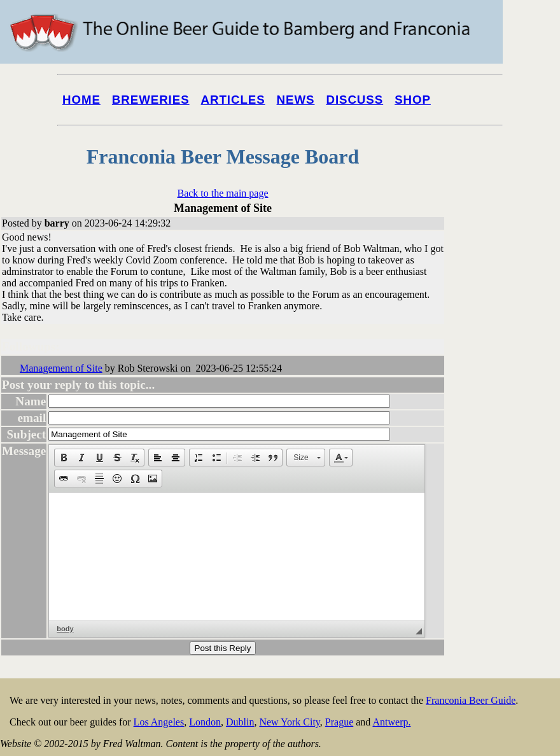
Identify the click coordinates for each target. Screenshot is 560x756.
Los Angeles (159, 722)
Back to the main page (222, 193)
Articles (233, 100)
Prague (339, 722)
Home (81, 100)
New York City (289, 722)
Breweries (151, 100)
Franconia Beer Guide (471, 700)
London (205, 722)
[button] (64, 458)
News (296, 100)
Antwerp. (391, 722)
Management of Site (61, 368)
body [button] (65, 629)
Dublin (240, 722)
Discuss (354, 100)
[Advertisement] (509, 485)
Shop (413, 100)
